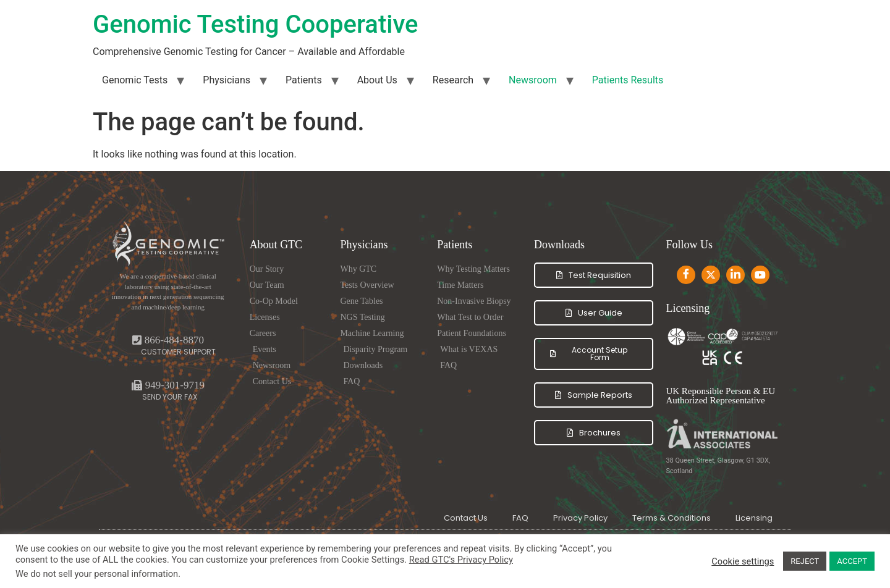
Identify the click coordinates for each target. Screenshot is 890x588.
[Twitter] (711, 275)
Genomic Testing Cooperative (255, 24)
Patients (304, 80)
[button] (168, 385)
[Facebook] (686, 275)
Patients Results (628, 80)
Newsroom (533, 80)
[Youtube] (760, 275)
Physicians (227, 80)
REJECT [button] (805, 561)
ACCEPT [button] (852, 561)
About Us (377, 80)
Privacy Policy (580, 518)
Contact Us (466, 518)
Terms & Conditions (672, 518)
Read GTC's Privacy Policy (461, 560)
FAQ (520, 518)
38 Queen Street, (691, 460)
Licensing (754, 518)
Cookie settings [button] (743, 561)
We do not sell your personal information (97, 574)
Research (453, 80)
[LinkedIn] (735, 275)
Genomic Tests (135, 80)
